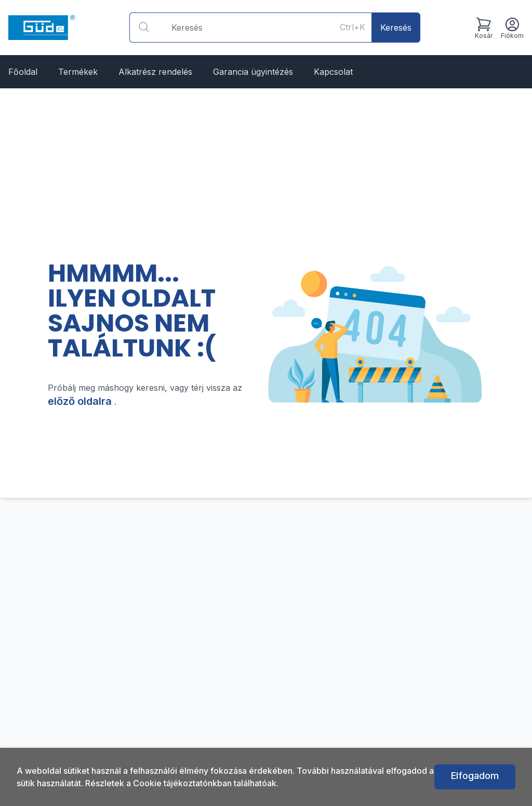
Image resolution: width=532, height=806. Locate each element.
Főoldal (23, 72)
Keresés (396, 28)
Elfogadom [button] (475, 776)
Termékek (78, 72)
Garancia (253, 72)
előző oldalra (81, 401)
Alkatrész (155, 72)
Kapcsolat (333, 72)
